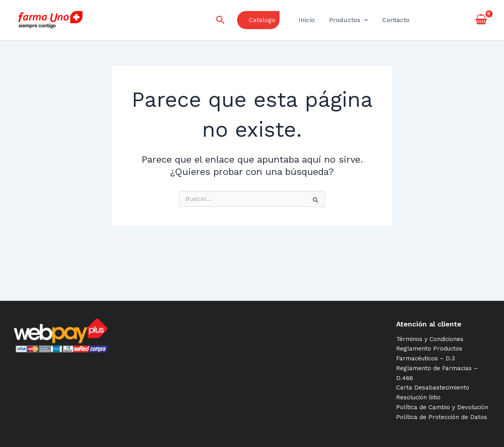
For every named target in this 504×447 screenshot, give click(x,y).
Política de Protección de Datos (442, 417)
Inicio (311, 20)
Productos (351, 20)
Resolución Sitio (418, 397)
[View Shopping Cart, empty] (481, 20)
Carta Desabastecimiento (433, 388)
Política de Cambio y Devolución (442, 407)
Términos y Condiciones (430, 339)
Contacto (397, 20)
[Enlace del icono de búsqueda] (226, 20)
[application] (367, 20)
